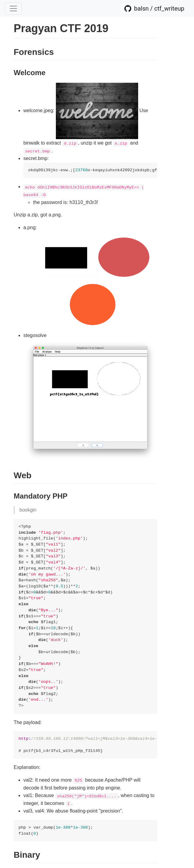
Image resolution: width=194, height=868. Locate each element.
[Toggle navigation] (13, 8)
